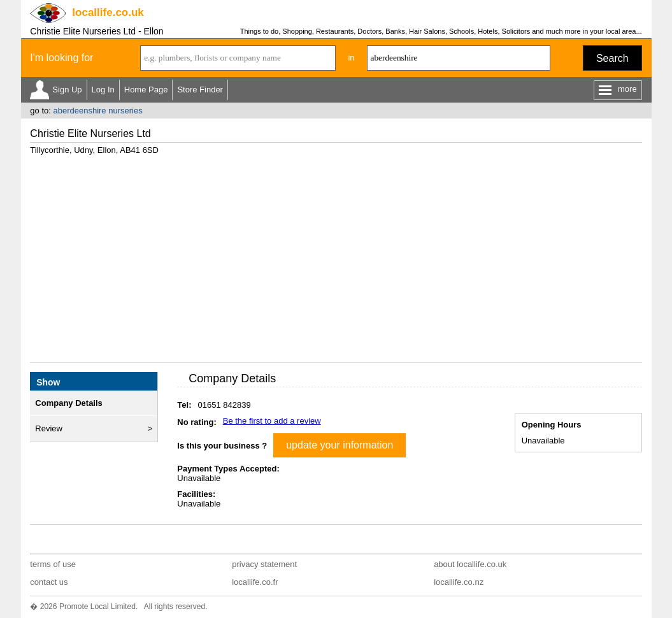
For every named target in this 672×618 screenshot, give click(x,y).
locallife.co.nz (459, 582)
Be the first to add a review (272, 421)
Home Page (146, 90)
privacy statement (264, 564)
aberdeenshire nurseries (97, 111)
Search (612, 58)
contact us (49, 582)
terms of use (53, 564)
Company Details (68, 403)
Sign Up (67, 90)
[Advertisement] (336, 254)
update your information (340, 445)
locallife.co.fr (255, 582)
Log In (103, 90)
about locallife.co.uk (470, 564)
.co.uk (108, 12)
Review (49, 428)
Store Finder (200, 90)
